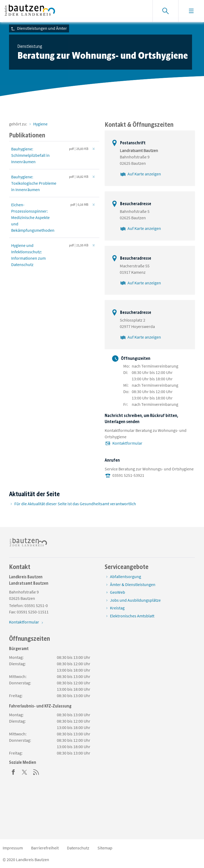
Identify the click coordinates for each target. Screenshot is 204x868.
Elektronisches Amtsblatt (132, 616)
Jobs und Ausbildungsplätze (135, 600)
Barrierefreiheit (45, 848)
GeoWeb (118, 592)
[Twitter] (25, 772)
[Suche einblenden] (165, 11)
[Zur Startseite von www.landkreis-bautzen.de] (30, 11)
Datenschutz (78, 848)
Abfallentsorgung (126, 576)
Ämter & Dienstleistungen (133, 584)
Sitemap (105, 848)
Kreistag (117, 608)
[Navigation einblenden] (191, 11)
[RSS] (36, 772)
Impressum (13, 848)
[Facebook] (13, 772)
